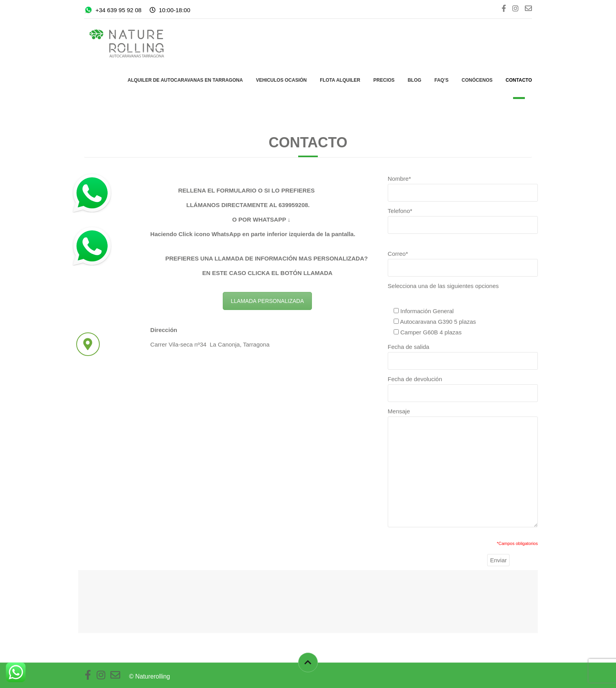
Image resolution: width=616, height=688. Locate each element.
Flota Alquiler (340, 80)
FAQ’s (442, 80)
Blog (415, 80)
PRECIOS (384, 80)
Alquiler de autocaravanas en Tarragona (185, 80)
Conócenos (477, 80)
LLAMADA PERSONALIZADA (268, 301)
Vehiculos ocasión (281, 80)
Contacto (519, 80)
